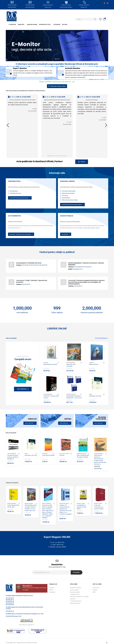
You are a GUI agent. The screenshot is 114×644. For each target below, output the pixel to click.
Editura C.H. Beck (81, 504)
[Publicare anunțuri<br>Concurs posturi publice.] (66, 2)
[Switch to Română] (104, 3)
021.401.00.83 (78, 267)
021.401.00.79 (26, 284)
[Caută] (95, 19)
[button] (106, 125)
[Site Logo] (12, 16)
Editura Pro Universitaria (66, 504)
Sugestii (95, 590)
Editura (65, 24)
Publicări (21, 24)
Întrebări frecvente (76, 588)
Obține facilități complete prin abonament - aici (57, 82)
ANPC (94, 592)
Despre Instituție (45, 24)
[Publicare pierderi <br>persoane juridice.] (30, 2)
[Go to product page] (51, 352)
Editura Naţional (29, 504)
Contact (52, 588)
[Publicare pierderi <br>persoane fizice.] (12, 2)
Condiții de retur (75, 594)
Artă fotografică (71, 363)
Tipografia (52, 592)
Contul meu (96, 588)
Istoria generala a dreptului (101, 454)
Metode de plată (75, 592)
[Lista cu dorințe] (100, 19)
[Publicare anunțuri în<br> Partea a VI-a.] (84, 2)
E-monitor (12, 24)
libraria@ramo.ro (78, 269)
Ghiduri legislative (71, 394)
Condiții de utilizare (76, 601)
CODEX (91, 394)
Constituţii (45, 454)
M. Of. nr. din (19, 97)
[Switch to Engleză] (108, 3)
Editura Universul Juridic (14, 504)
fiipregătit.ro (27, 586)
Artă (61, 454)
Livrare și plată (74, 590)
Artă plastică (66, 454)
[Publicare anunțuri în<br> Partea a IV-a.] (48, 2)
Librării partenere (75, 603)
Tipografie (57, 24)
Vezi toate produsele (102, 338)
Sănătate (46, 363)
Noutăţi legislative (23, 356)
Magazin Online (32, 24)
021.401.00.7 (34, 265)
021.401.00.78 (26, 265)
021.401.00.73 (78, 286)
